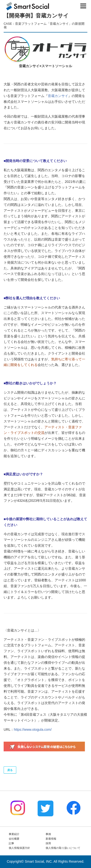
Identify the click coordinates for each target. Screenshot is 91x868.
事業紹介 (14, 834)
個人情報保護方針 (19, 848)
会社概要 (14, 839)
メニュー (83, 6)
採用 (48, 843)
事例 (48, 834)
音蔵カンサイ (58, 96)
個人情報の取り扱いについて (63, 848)
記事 (11, 843)
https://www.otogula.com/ (33, 730)
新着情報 (51, 839)
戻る (10, 770)
